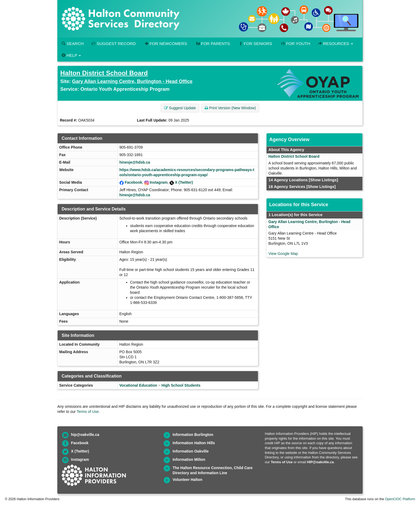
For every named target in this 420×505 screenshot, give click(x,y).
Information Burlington (193, 435)
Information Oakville (191, 451)
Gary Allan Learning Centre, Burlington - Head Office (132, 81)
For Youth (295, 44)
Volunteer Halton (187, 480)
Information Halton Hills (194, 443)
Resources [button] (336, 44)
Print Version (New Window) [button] (230, 108)
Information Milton (189, 459)
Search (73, 44)
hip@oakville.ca (85, 435)
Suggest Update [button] (180, 108)
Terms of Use (88, 412)
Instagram (158, 182)
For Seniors (255, 44)
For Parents (212, 44)
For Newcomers (166, 44)
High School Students (181, 385)
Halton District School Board (104, 73)
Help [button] (71, 55)
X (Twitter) (184, 182)
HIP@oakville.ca (320, 462)
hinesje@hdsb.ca (135, 162)
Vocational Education (138, 385)
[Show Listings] (323, 180)
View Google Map (283, 254)
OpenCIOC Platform (400, 499)
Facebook (133, 182)
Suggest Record (114, 44)
